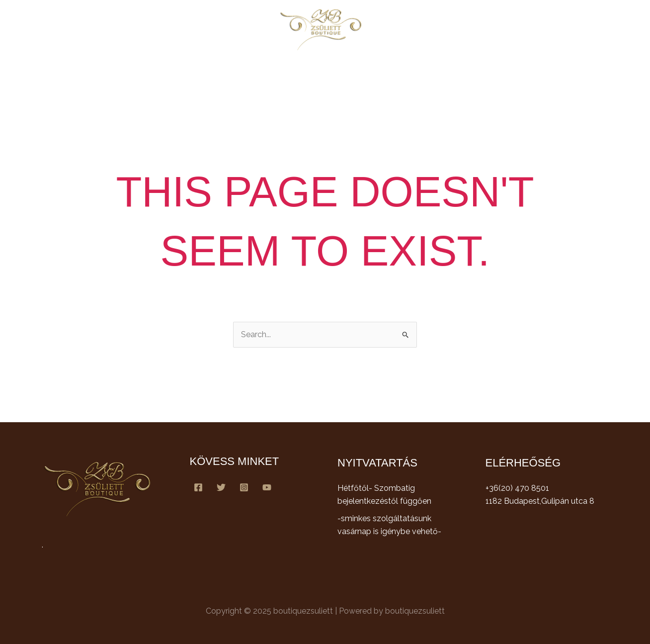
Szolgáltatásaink (293, 73)
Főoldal (191, 73)
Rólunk (234, 73)
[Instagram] (244, 487)
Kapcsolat (455, 73)
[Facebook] (198, 487)
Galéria (407, 73)
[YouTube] (267, 487)
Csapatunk (359, 73)
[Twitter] (221, 487)
